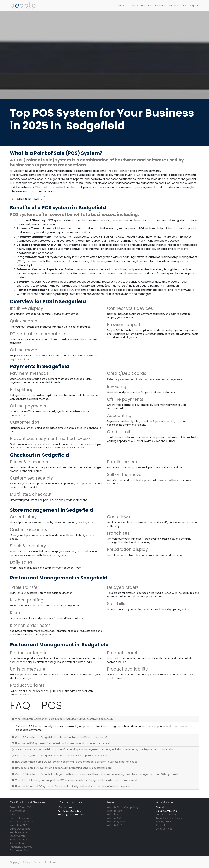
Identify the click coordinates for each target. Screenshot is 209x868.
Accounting (17, 843)
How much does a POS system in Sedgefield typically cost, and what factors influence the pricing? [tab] (74, 786)
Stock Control (18, 836)
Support (160, 825)
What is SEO (114, 818)
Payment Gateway (21, 847)
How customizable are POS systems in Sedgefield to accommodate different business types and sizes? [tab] (77, 762)
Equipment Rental (20, 850)
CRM (21, 261)
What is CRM (114, 811)
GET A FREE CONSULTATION (27, 199)
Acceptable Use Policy (169, 818)
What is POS (114, 814)
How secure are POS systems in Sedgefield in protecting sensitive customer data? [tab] (64, 768)
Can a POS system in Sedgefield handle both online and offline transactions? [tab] (61, 737)
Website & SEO (19, 825)
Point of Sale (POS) (21, 807)
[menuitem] (143, 6)
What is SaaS (115, 825)
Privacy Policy (164, 822)
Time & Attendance (22, 822)
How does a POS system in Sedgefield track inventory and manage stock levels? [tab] (63, 743)
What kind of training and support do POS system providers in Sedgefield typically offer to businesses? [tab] (76, 780)
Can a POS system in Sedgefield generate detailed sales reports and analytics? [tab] (62, 756)
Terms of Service (166, 814)
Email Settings (164, 829)
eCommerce (18, 811)
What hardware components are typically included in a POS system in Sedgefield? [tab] (64, 719)
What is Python (116, 822)
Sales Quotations (20, 829)
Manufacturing (19, 840)
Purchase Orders (20, 832)
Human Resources (21, 818)
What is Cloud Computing (122, 807)
